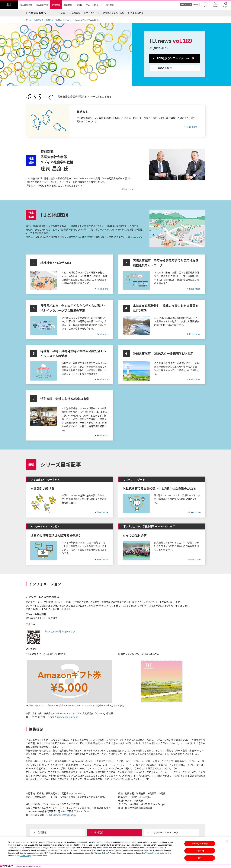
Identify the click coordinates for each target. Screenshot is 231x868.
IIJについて (39, 20)
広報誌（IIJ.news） (64, 20)
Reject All (200, 851)
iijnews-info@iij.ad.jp (67, 717)
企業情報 (42, 832)
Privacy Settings (200, 844)
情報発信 (50, 20)
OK (200, 858)
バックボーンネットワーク (165, 832)
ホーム (29, 20)
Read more (128, 189)
